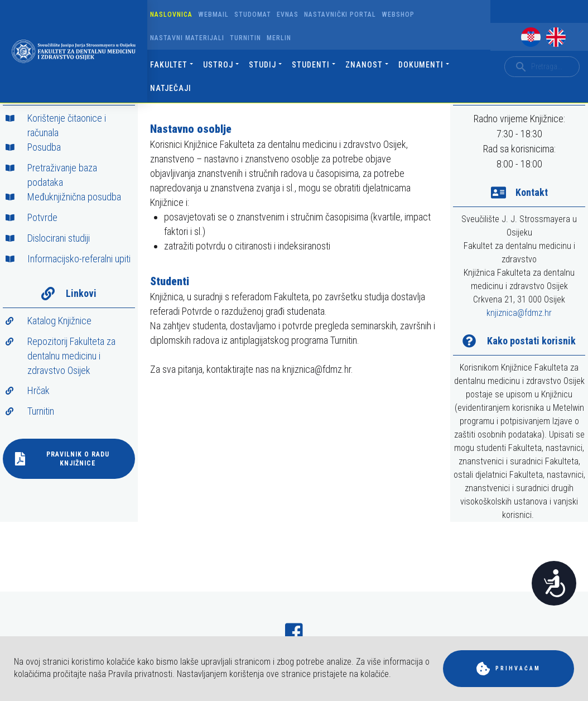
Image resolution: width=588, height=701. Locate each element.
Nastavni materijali (187, 38)
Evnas (288, 15)
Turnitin (245, 38)
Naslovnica (171, 15)
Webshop (398, 15)
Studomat (253, 15)
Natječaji (171, 88)
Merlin (279, 38)
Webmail (213, 15)
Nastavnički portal (340, 15)
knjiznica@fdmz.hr (519, 313)
